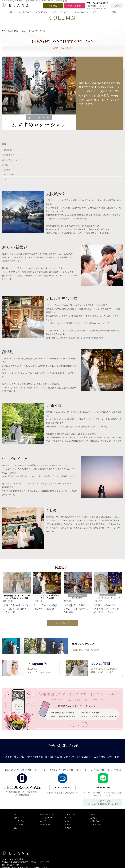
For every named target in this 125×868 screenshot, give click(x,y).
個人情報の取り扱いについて (60, 757)
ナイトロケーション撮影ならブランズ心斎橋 (45, 607)
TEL (98, 3)
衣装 (16, 828)
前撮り (16, 818)
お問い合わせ (75, 6)
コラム (9, 31)
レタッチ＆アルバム (46, 818)
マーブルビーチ (8, 174)
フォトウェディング (20, 821)
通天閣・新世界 (8, 155)
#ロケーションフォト (62, 48)
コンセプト (43, 821)
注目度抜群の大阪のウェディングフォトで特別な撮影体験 (76, 609)
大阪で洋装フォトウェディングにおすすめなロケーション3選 (16, 609)
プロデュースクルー (46, 814)
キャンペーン (69, 818)
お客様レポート (45, 824)
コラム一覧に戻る (62, 623)
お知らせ (68, 824)
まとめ (5, 179)
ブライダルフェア (71, 814)
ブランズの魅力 (20, 824)
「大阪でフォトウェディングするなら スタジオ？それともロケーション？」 (106, 609)
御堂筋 (5, 165)
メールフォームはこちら (62, 787)
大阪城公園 (7, 150)
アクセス (117, 6)
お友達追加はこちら (103, 787)
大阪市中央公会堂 (10, 160)
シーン (93, 814)
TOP (4, 31)
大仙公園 (6, 170)
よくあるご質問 (96, 824)
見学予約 (53, 6)
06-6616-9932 (27, 787)
